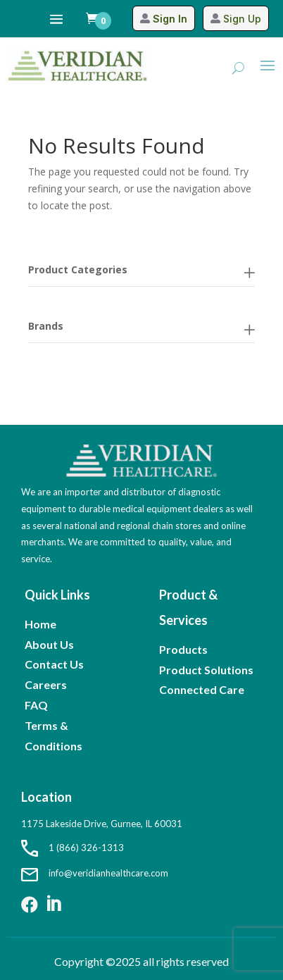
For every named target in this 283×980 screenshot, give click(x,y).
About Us (49, 644)
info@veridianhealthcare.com (95, 873)
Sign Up (242, 19)
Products (183, 649)
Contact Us (54, 664)
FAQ (36, 705)
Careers (46, 684)
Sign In (170, 19)
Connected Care (202, 689)
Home (40, 624)
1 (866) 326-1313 (73, 848)
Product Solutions (206, 670)
